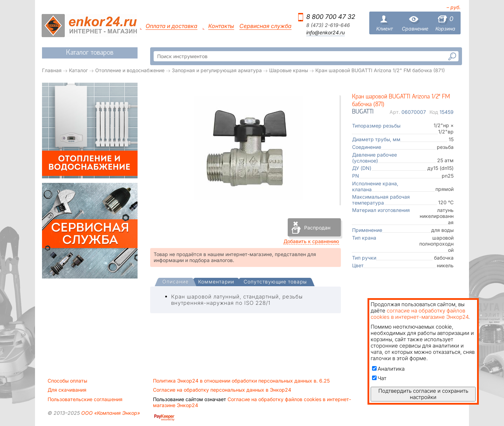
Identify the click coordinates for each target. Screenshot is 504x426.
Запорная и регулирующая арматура (217, 70)
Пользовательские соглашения (85, 399)
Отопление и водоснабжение (130, 70)
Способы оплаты (67, 381)
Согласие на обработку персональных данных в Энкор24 (222, 390)
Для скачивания (67, 390)
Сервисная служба (265, 26)
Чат (379, 378)
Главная (52, 70)
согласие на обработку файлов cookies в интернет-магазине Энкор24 (419, 314)
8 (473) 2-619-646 (328, 25)
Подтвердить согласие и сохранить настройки (423, 394)
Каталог (78, 70)
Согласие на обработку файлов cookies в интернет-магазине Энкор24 (252, 402)
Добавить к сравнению (311, 241)
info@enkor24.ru (325, 33)
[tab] (176, 282)
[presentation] (176, 282)
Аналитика (388, 369)
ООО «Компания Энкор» (110, 413)
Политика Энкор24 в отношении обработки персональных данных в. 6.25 (241, 381)
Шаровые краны (289, 70)
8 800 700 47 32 (331, 17)
